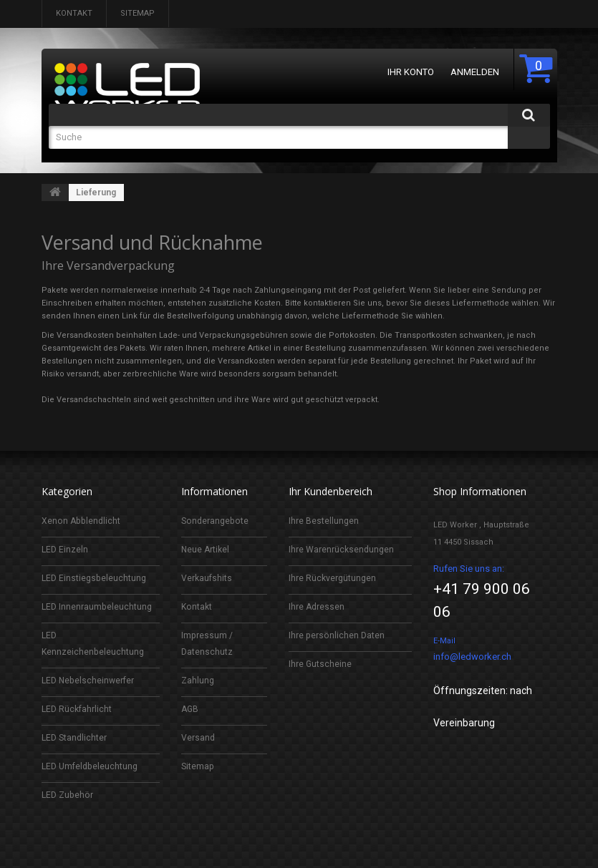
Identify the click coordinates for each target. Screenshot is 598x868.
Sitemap (138, 13)
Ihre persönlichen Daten (337, 635)
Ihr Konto (411, 72)
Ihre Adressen (317, 606)
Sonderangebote (216, 521)
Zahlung (198, 680)
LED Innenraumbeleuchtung (98, 606)
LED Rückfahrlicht (78, 709)
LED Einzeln (66, 549)
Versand (198, 737)
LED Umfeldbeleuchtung (92, 766)
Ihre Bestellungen (324, 521)
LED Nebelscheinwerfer (90, 680)
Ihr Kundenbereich (331, 491)
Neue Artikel (206, 549)
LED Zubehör (68, 795)
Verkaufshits (207, 578)
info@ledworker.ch (472, 657)
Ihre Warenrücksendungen (343, 549)
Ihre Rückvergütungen (333, 578)
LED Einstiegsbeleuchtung (96, 578)
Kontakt (74, 13)
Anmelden (475, 72)
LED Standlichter (76, 737)
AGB (191, 709)
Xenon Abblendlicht (82, 521)
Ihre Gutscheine (320, 664)
